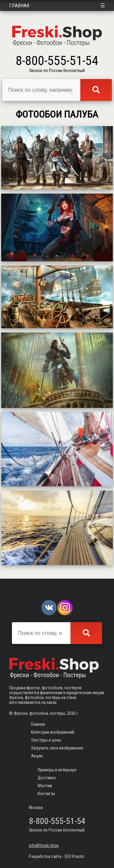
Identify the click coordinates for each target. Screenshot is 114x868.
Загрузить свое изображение (57, 748)
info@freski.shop (44, 846)
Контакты (46, 794)
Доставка (47, 778)
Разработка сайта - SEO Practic (57, 856)
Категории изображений (53, 732)
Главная (19, 5)
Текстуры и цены (46, 740)
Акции (37, 756)
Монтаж (45, 786)
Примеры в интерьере (57, 770)
